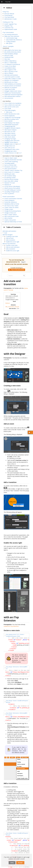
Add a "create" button (11, 215)
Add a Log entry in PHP (11, 71)
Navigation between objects (12, 128)
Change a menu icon (10, 213)
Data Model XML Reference (14, 40)
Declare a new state (12, 245)
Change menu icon (10, 146)
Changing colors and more (12, 140)
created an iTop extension (11, 625)
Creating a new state (12, 236)
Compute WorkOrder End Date (13, 160)
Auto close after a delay (11, 181)
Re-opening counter (10, 178)
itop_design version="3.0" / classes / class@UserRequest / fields (15, 634)
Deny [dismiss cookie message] (12, 863)
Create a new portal (10, 220)
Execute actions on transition (13, 86)
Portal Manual (8, 15)
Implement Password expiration (13, 95)
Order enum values (10, 137)
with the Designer (8, 235)
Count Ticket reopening (11, 162)
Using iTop (6, 12)
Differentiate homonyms (11, 125)
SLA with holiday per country (12, 190)
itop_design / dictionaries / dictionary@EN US (17, 666)
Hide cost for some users (12, 107)
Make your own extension (12, 36)
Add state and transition (11, 75)
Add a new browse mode (11, 216)
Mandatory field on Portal (12, 204)
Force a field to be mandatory (13, 103)
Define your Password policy (12, 93)
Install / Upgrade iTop (10, 24)
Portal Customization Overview (13, 199)
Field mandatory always (11, 54)
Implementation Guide (11, 29)
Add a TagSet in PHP (10, 70)
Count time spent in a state (12, 77)
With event (9, 112)
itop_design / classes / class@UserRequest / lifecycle (17, 700)
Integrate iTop (8, 26)
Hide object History (10, 133)
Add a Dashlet (8, 218)
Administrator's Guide (10, 19)
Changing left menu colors (12, 149)
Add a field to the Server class (13, 50)
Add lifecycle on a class (11, 82)
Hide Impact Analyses (10, 130)
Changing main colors (10, 151)
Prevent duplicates (10, 116)
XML (7, 307)
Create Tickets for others (11, 207)
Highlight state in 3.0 (10, 144)
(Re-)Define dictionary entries (13, 52)
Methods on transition (11, 87)
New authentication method (12, 96)
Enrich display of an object (12, 123)
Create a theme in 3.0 (10, 153)
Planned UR (8, 185)
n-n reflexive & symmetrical (12, 64)
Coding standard (11, 42)
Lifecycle (17, 307)
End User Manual (9, 14)
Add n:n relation (9, 73)
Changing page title (10, 126)
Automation (11, 307)
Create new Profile (10, 89)
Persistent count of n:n (11, 167)
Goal (6, 233)
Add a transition (11, 240)
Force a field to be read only (12, 105)
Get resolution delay (10, 176)
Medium (8, 303)
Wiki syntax (9, 43)
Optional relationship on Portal (13, 222)
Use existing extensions (11, 34)
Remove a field (9, 55)
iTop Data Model (9, 17)
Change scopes (9, 209)
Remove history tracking (11, 179)
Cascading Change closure (12, 192)
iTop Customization (8, 32)
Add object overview (10, 135)
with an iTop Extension (9, 244)
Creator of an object (10, 66)
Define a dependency (10, 61)
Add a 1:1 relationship (10, 63)
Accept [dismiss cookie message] (20, 863)
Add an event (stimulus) (13, 247)
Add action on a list (10, 132)
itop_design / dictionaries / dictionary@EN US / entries (17, 712)
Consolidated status (10, 68)
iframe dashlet (8, 121)
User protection (9, 98)
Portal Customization (9, 197)
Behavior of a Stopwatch (11, 80)
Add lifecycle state (9, 174)
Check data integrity (10, 110)
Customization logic (12, 38)
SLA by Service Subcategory (12, 186)
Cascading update (9, 163)
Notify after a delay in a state (13, 79)
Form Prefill (8, 109)
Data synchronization (10, 169)
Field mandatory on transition (13, 84)
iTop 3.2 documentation (17, 270)
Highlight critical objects (11, 142)
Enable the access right (13, 242)
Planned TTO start (10, 183)
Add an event (10, 238)
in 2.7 (19, 144)
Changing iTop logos (10, 139)
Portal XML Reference (11, 202)
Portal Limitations (9, 200)
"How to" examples (8, 46)
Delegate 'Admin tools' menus (13, 91)
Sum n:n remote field (10, 165)
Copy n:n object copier (11, 158)
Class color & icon (9, 148)
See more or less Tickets (11, 206)
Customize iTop (9, 28)
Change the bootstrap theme (13, 211)
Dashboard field (9, 57)
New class (7, 59)
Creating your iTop (8, 22)
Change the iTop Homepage (12, 117)
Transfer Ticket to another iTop (13, 170)
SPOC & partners (9, 193)
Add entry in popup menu (11, 119)
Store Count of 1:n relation (12, 172)
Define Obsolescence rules (12, 114)
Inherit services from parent (12, 188)
